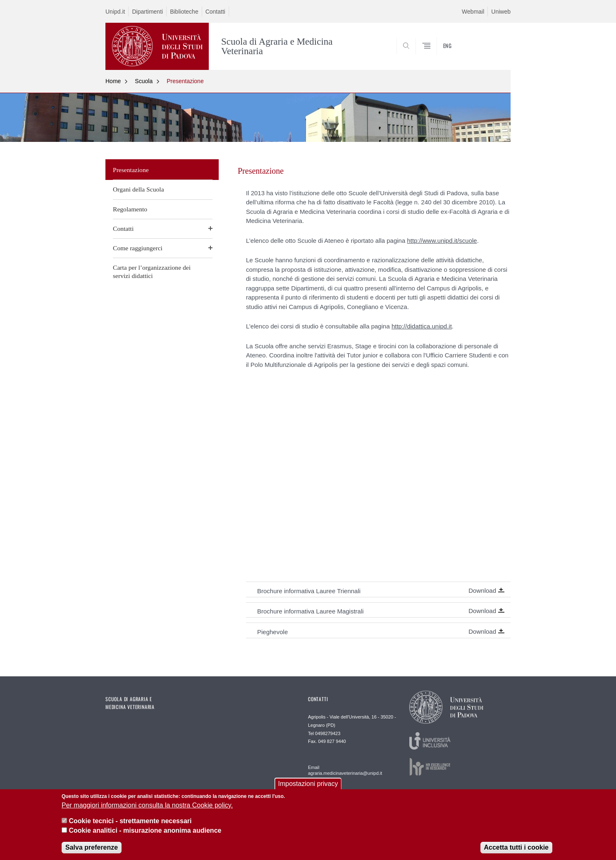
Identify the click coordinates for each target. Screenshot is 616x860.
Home (113, 81)
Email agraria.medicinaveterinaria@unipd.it (345, 770)
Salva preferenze (92, 847)
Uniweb (501, 12)
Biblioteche (184, 12)
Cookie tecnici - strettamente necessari (130, 821)
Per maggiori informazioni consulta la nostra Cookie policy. (147, 805)
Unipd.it (115, 12)
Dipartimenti (147, 12)
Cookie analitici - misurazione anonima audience (145, 830)
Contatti (215, 12)
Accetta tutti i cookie (516, 847)
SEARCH (496, 50)
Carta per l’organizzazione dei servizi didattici (152, 272)
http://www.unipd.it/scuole (442, 241)
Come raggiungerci (138, 248)
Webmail (473, 12)
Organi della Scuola (138, 189)
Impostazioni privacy (308, 784)
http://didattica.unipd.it (422, 326)
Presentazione (185, 81)
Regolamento (130, 209)
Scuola (144, 81)
